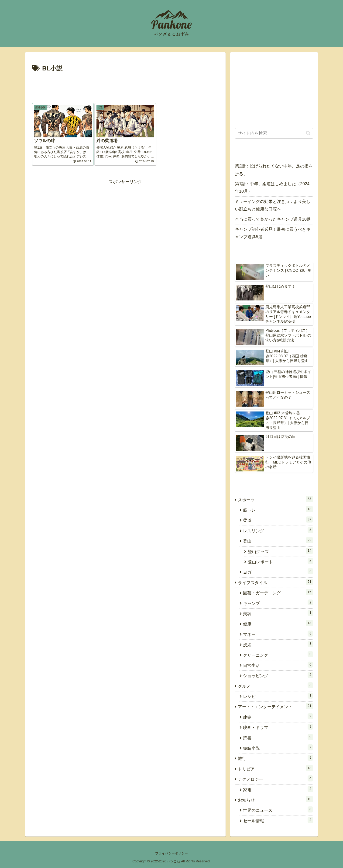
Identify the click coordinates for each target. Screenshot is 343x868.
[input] (274, 133)
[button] (308, 133)
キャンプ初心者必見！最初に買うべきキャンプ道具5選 (273, 233)
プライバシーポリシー (171, 853)
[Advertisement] (125, 87)
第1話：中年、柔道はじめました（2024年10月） (272, 188)
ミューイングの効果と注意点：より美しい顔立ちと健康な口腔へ (273, 205)
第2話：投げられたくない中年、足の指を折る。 (274, 170)
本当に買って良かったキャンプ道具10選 (273, 219)
